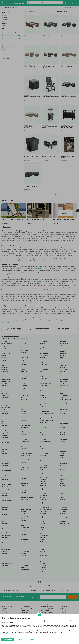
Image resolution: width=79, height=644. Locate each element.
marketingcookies (54, 631)
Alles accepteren (8, 640)
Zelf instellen (20, 640)
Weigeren (31, 640)
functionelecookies (6, 634)
